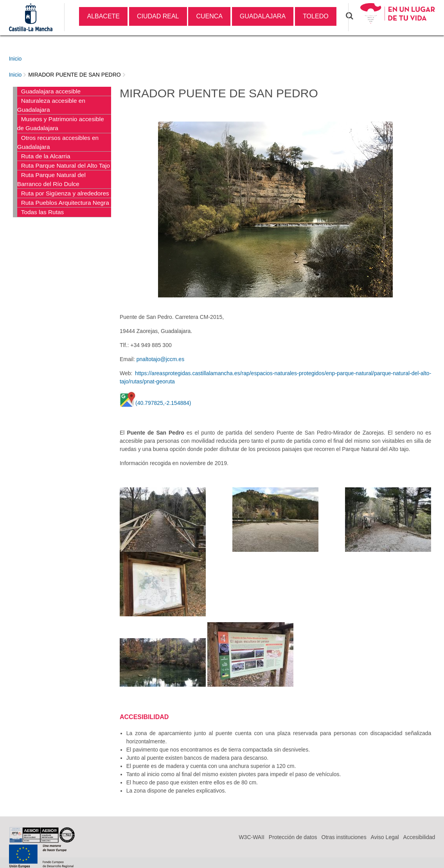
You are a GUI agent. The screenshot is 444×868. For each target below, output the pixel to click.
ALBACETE (103, 16)
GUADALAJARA (263, 16)
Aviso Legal (385, 837)
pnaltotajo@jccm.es (160, 359)
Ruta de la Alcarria (46, 156)
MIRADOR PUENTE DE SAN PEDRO (74, 75)
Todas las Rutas (43, 212)
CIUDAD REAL (158, 16)
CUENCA (209, 16)
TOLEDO (316, 16)
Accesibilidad (419, 837)
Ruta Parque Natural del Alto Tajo (66, 166)
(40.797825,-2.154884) (163, 403)
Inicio (15, 59)
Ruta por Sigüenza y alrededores (65, 193)
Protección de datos (293, 837)
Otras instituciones (344, 837)
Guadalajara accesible (51, 91)
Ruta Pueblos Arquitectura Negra (65, 203)
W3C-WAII (252, 837)
